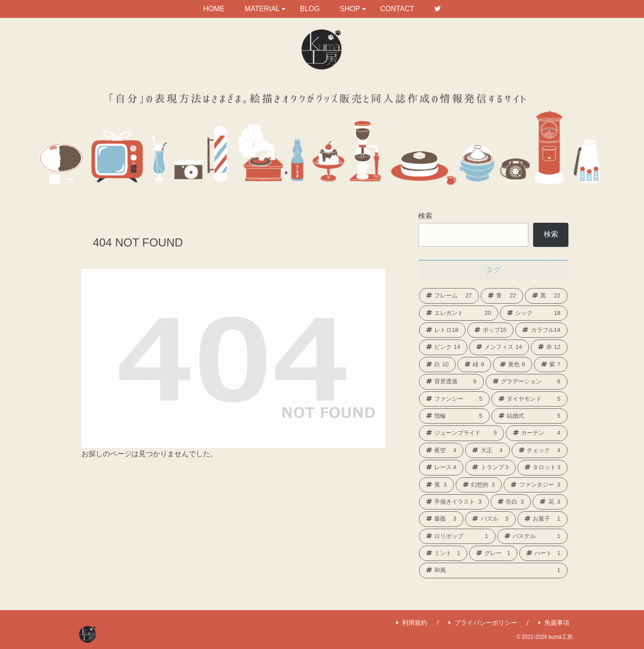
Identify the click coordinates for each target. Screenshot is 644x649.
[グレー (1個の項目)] (493, 553)
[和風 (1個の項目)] (493, 570)
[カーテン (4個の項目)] (537, 433)
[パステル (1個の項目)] (533, 536)
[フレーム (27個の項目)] (449, 296)
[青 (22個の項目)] (502, 296)
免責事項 (554, 623)
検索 (425, 216)
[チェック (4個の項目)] (540, 450)
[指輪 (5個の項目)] (454, 416)
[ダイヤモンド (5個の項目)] (530, 399)
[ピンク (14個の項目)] (443, 347)
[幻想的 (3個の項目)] (479, 485)
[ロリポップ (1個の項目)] (457, 536)
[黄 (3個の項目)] (436, 485)
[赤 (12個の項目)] (549, 347)
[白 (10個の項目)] (437, 365)
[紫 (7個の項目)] (551, 365)
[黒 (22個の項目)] (546, 296)
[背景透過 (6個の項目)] (451, 382)
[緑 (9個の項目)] (474, 365)
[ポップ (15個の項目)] (491, 330)
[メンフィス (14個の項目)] (499, 347)
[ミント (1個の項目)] (443, 553)
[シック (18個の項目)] (534, 313)
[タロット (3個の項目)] (542, 467)
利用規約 (412, 623)
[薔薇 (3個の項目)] (441, 519)
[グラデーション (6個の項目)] (527, 382)
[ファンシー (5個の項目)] (454, 399)
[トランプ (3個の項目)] (490, 467)
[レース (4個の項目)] (441, 467)
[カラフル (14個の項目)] (541, 330)
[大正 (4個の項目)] (487, 450)
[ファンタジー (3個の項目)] (536, 485)
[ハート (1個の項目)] (543, 553)
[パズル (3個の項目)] (490, 519)
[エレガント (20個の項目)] (459, 313)
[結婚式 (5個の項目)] (530, 416)
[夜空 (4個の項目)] (441, 450)
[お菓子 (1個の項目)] (542, 519)
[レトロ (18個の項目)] (442, 330)
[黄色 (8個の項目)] (513, 365)
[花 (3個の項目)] (550, 502)
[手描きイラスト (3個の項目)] (454, 502)
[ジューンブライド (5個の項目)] (462, 433)
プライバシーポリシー (483, 623)
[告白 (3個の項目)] (511, 502)
